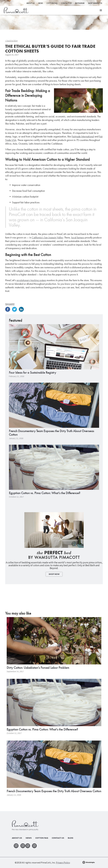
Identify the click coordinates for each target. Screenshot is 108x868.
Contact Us (66, 3)
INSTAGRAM (80, 3)
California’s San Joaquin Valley (47, 237)
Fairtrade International (83, 136)
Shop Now (54, 574)
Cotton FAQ (52, 3)
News (41, 3)
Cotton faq (42, 838)
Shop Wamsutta (95, 3)
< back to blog (11, 41)
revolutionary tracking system (31, 280)
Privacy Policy (63, 863)
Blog (71, 838)
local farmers (78, 237)
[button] (101, 10)
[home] (15, 10)
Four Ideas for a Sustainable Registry (32, 373)
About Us (30, 3)
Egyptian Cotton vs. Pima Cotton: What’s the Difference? (45, 493)
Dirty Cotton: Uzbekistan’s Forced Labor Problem (38, 668)
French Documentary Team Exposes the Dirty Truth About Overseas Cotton (51, 433)
